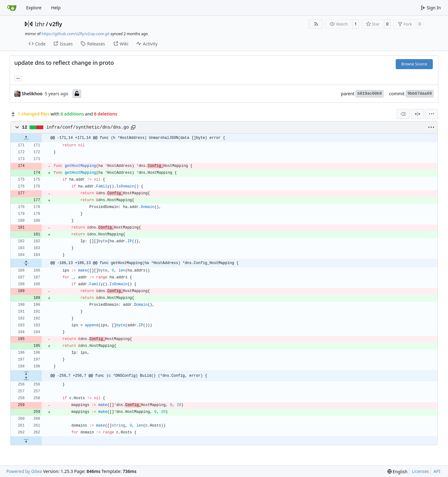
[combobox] (403, 114)
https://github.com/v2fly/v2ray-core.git (76, 34)
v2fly (56, 24)
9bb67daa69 (420, 94)
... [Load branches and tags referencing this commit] (18, 78)
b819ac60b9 (370, 94)
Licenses (421, 471)
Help (56, 8)
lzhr (40, 24)
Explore (34, 8)
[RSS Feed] (316, 24)
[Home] (12, 8)
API (437, 471)
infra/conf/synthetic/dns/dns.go (88, 127)
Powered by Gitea (24, 471)
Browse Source (414, 64)
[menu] (432, 114)
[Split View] (418, 114)
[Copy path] (133, 127)
